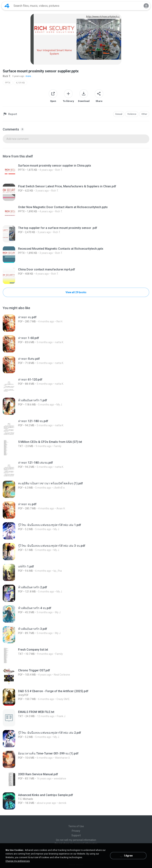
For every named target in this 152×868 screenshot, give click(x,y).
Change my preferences (18, 861)
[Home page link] (7, 6)
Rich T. (7, 76)
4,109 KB (20, 83)
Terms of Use (76, 826)
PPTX (8, 83)
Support (76, 835)
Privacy (76, 831)
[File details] (76, 171)
